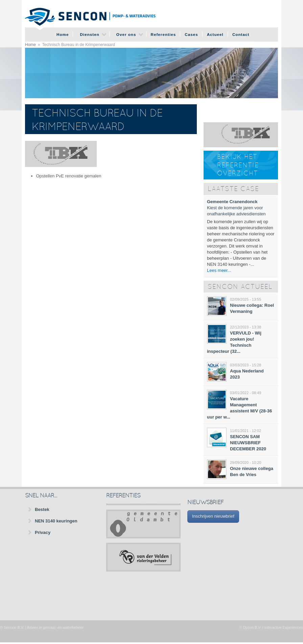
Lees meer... (219, 270)
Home (63, 34)
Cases (191, 34)
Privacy (43, 532)
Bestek (42, 509)
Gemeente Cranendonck (232, 202)
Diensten (89, 34)
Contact (241, 34)
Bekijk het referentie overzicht (238, 166)
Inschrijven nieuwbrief (213, 516)
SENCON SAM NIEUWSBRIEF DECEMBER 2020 (248, 443)
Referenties (164, 34)
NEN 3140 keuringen (56, 521)
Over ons (126, 34)
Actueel (215, 34)
